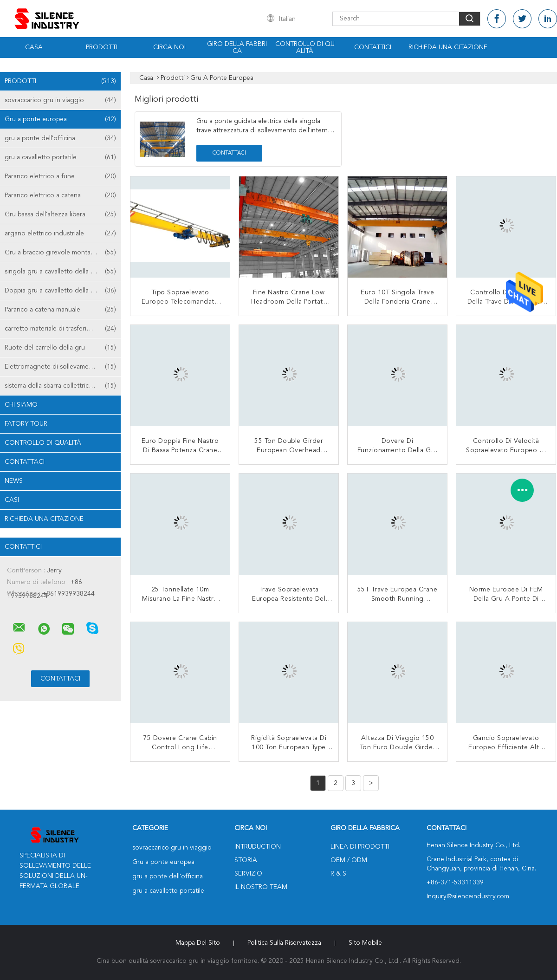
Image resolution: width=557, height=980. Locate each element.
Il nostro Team (261, 887)
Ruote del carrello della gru (60, 348)
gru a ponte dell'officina (60, 138)
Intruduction (258, 847)
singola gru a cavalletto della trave (60, 272)
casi (12, 500)
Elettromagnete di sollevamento (60, 367)
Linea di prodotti (360, 847)
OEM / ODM (349, 860)
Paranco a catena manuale (60, 310)
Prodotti (102, 47)
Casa (34, 47)
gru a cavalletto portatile (60, 157)
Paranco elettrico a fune (60, 176)
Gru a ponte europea (60, 119)
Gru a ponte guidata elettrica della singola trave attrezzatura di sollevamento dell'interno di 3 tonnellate (264, 130)
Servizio (248, 874)
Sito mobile (365, 943)
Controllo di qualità (305, 48)
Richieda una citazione (448, 47)
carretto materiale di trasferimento (60, 329)
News (14, 481)
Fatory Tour (26, 424)
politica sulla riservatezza (284, 943)
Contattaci (25, 462)
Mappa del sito (198, 943)
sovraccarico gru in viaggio (60, 100)
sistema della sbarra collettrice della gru (62, 386)
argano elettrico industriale (60, 234)
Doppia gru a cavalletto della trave (60, 291)
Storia (246, 860)
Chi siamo (21, 405)
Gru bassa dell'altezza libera (60, 214)
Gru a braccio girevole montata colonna (63, 253)
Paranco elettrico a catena (60, 195)
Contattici (373, 47)
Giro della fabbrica (237, 48)
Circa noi (169, 47)
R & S (338, 874)
